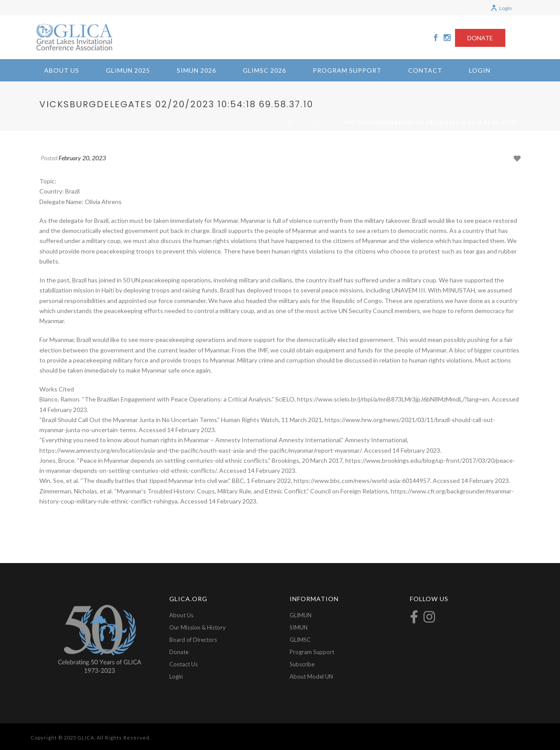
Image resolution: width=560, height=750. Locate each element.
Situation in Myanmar (325, 123)
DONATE (480, 38)
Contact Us (184, 664)
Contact (425, 70)
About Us (62, 70)
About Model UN (311, 676)
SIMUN (299, 627)
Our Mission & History (198, 627)
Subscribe (302, 664)
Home (279, 123)
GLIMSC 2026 (264, 70)
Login (501, 8)
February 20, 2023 (82, 158)
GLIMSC (300, 640)
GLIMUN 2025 (128, 70)
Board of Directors (193, 640)
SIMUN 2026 (196, 70)
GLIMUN (301, 615)
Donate (179, 652)
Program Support (347, 70)
